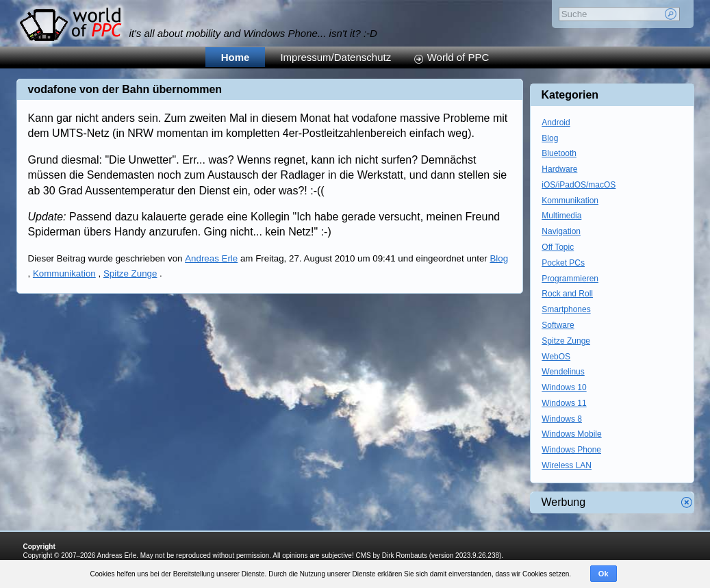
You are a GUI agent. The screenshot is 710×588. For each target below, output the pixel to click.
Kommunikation (64, 273)
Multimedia (561, 216)
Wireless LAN (567, 465)
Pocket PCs (563, 263)
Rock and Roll (567, 294)
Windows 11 (564, 403)
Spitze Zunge (130, 273)
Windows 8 (562, 419)
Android (556, 123)
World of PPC (458, 57)
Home (236, 57)
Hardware (559, 169)
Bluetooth (559, 153)
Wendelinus (563, 372)
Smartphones (566, 309)
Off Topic (558, 247)
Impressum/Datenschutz (335, 57)
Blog (499, 258)
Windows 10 (564, 387)
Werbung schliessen (687, 502)
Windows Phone (571, 450)
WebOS (556, 357)
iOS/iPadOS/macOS (579, 185)
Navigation (561, 231)
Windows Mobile (571, 434)
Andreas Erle (211, 258)
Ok (604, 574)
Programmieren (570, 279)
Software (558, 325)
